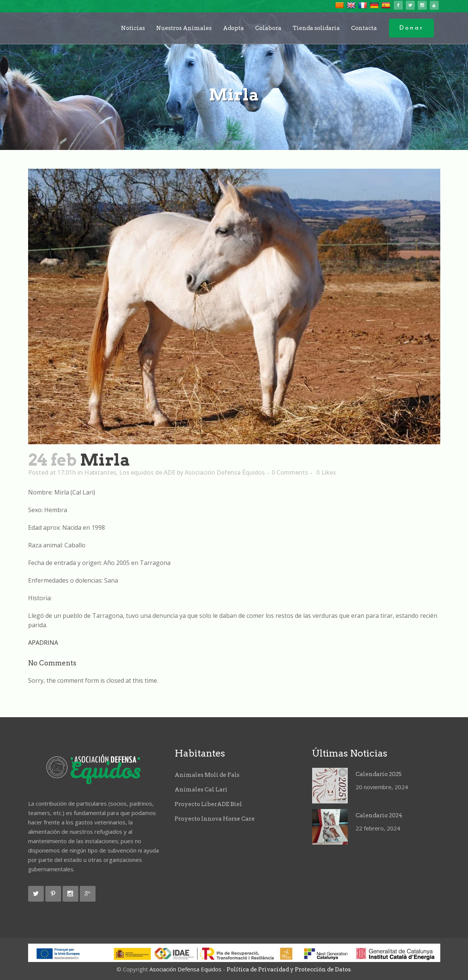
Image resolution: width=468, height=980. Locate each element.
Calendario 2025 (379, 774)
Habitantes (100, 472)
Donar (411, 28)
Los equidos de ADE (147, 472)
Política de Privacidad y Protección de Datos (289, 970)
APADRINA (43, 643)
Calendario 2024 (379, 815)
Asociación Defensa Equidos (185, 969)
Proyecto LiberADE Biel (208, 804)
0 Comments (290, 472)
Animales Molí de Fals (207, 775)
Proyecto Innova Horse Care (215, 819)
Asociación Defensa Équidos (225, 472)
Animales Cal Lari (201, 790)
